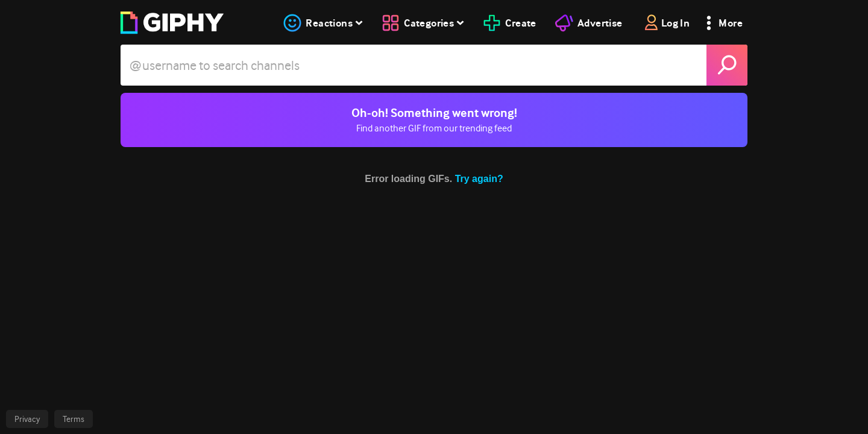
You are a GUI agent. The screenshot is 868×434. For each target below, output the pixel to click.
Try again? (479, 179)
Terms (74, 419)
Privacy (27, 419)
